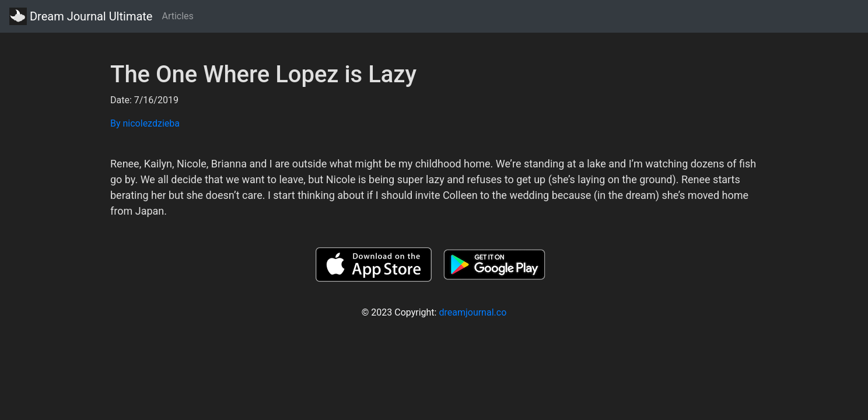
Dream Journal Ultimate (81, 16)
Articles (177, 16)
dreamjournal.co (473, 312)
